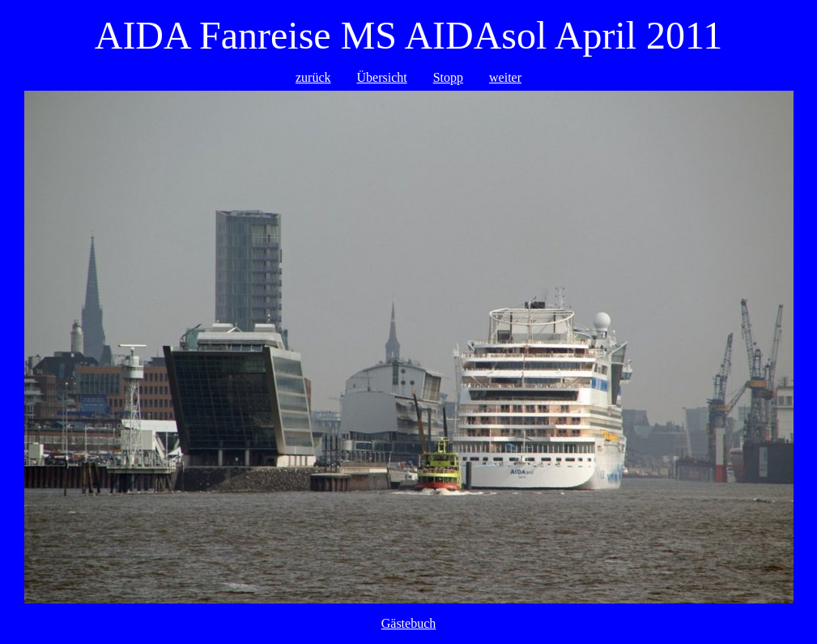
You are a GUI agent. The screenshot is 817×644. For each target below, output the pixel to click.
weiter (505, 77)
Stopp (448, 77)
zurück (313, 77)
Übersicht (382, 77)
